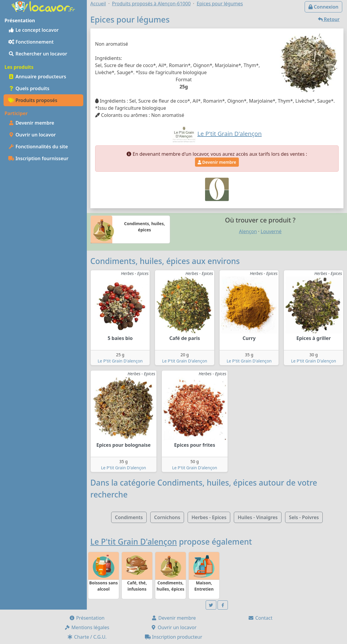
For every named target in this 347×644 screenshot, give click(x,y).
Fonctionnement (31, 42)
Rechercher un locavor (38, 54)
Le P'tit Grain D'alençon (120, 361)
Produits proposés (33, 100)
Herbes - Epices (209, 517)
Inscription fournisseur (38, 158)
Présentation (87, 618)
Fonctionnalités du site (38, 147)
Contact (260, 618)
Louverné (271, 231)
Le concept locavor (33, 30)
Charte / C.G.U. (87, 637)
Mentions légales (87, 627)
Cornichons (167, 517)
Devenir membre (31, 123)
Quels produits (29, 88)
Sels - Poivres (304, 517)
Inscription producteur (174, 637)
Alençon (248, 231)
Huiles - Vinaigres (258, 517)
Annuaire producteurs (37, 77)
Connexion (323, 7)
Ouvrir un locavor (32, 135)
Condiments (129, 517)
